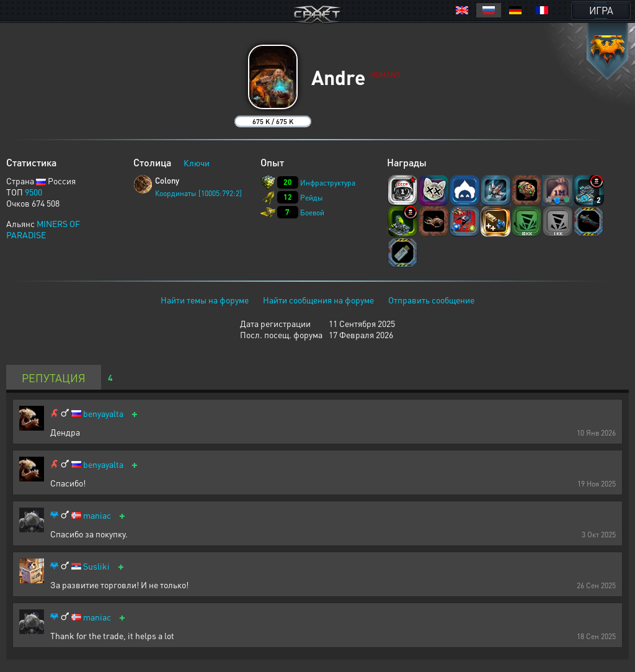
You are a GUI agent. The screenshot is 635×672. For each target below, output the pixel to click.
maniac (97, 515)
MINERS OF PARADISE (43, 229)
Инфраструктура (328, 183)
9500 (33, 192)
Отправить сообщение (431, 300)
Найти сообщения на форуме (318, 300)
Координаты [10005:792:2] (198, 193)
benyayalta (103, 414)
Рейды (312, 198)
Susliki (96, 566)
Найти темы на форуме (205, 300)
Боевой (312, 213)
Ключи (197, 163)
